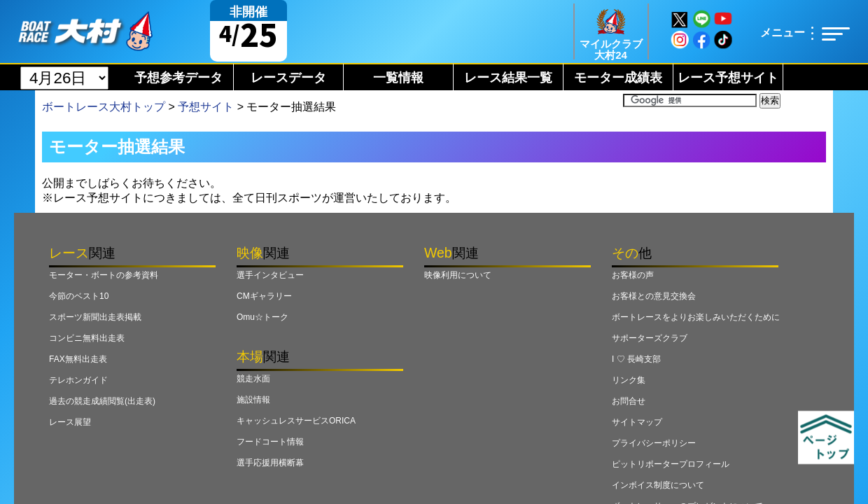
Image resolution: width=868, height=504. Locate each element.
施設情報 (253, 400)
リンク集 (629, 380)
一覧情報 (398, 78)
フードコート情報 (270, 442)
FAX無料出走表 (78, 359)
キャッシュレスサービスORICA (296, 421)
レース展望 (70, 422)
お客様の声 (633, 275)
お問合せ (629, 401)
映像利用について (458, 275)
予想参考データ (178, 78)
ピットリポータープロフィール (671, 464)
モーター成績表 (618, 78)
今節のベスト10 (79, 296)
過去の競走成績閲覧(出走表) (102, 401)
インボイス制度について (658, 485)
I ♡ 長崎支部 (636, 359)
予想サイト (206, 107)
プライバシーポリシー (654, 443)
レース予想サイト (728, 78)
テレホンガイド (78, 380)
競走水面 (253, 379)
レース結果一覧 (508, 78)
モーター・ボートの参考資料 (104, 275)
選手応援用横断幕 (270, 463)
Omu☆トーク (262, 317)
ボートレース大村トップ (104, 107)
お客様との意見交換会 (654, 296)
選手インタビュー (270, 275)
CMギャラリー (264, 296)
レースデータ (288, 78)
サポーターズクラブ (650, 338)
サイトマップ (637, 422)
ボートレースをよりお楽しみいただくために (696, 317)
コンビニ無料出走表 (87, 338)
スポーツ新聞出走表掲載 (95, 317)
